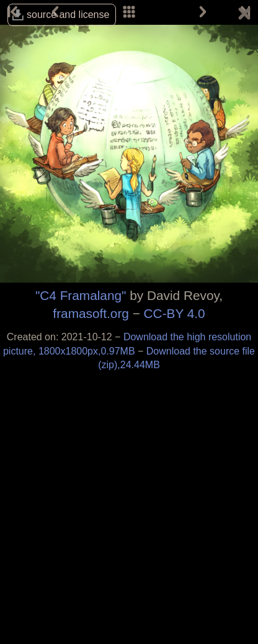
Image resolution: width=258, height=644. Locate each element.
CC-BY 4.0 (175, 313)
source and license (68, 15)
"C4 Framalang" (81, 295)
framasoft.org (91, 313)
